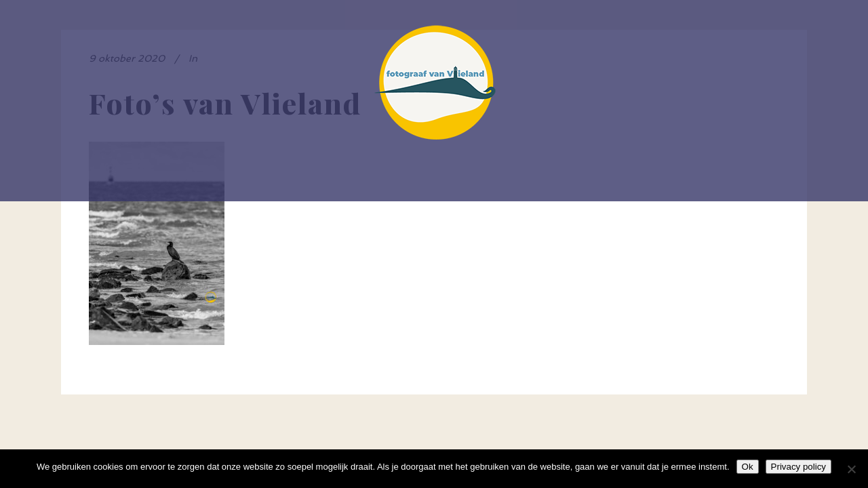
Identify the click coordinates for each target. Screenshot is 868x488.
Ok (748, 467)
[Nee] (851, 469)
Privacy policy (798, 467)
